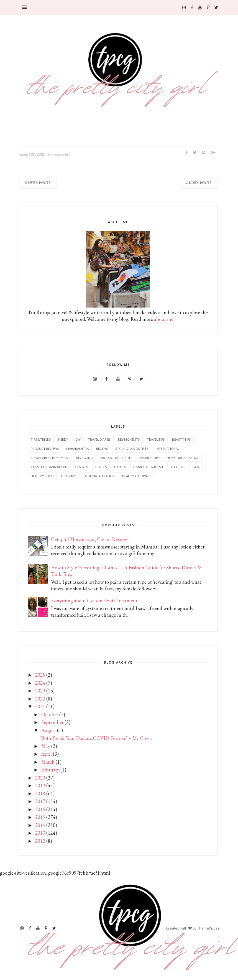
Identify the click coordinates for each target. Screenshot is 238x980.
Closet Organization (48, 467)
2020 (40, 778)
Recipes (102, 449)
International (167, 449)
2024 (40, 683)
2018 (40, 794)
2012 (40, 841)
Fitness (120, 467)
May (46, 746)
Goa (196, 467)
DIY (78, 439)
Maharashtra (77, 449)
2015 (40, 817)
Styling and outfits (132, 449)
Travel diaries (99, 439)
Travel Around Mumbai (50, 458)
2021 (40, 706)
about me (164, 319)
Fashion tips (150, 458)
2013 (40, 833)
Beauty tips (181, 439)
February (50, 770)
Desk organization (99, 476)
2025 (40, 675)
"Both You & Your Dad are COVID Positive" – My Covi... (96, 738)
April (47, 754)
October (50, 714)
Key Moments (129, 439)
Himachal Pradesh (148, 467)
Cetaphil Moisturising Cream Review (89, 539)
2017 (40, 801)
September (52, 722)
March (48, 762)
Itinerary (69, 476)
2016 (40, 809)
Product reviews (45, 449)
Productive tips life (116, 458)
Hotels (101, 467)
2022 (40, 699)
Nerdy (63, 439)
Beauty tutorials (137, 476)
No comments (59, 154)
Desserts (81, 467)
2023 (40, 691)
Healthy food (42, 476)
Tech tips (178, 467)
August (49, 730)
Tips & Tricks (41, 439)
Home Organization (183, 458)
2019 (40, 785)
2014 (40, 825)
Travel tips (156, 439)
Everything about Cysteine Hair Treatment (94, 601)
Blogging (84, 458)
